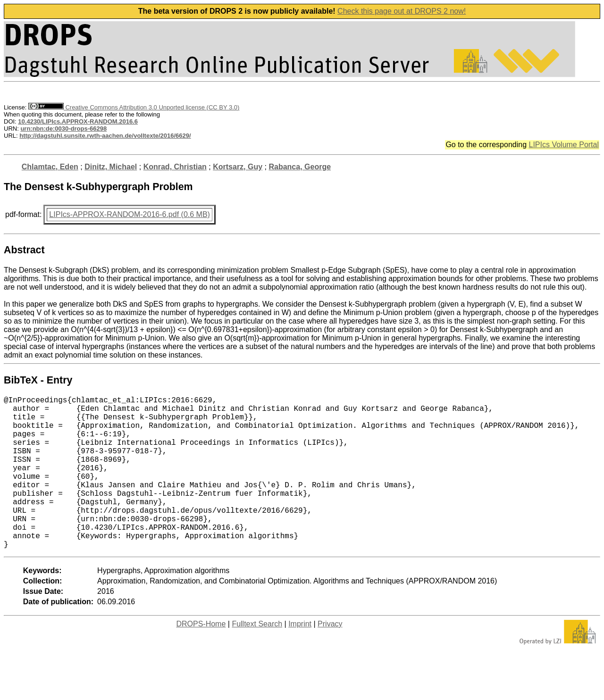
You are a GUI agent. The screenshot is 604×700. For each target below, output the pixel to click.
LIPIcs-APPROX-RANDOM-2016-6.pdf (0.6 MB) (130, 214)
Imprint (300, 658)
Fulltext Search (257, 658)
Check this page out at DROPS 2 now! (402, 11)
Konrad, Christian (175, 167)
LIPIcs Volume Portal (564, 145)
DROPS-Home (201, 658)
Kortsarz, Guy (238, 167)
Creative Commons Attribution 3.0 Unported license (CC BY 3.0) (134, 107)
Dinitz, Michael (111, 167)
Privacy (330, 658)
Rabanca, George (300, 167)
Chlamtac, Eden (50, 167)
